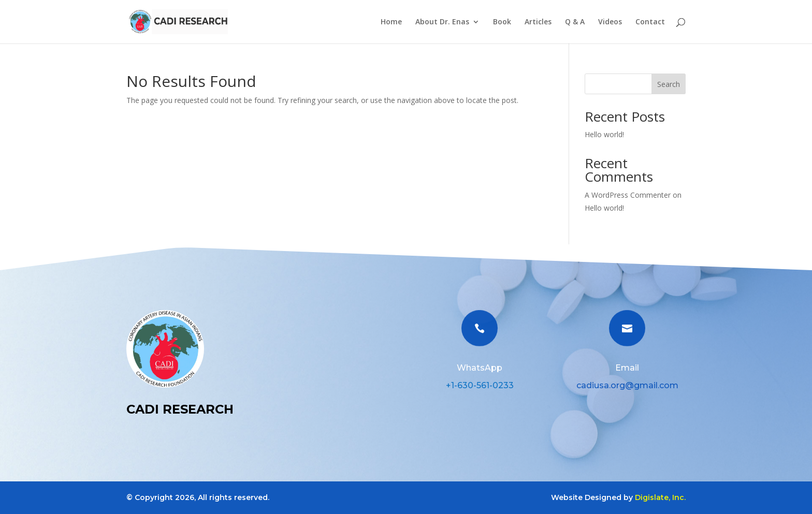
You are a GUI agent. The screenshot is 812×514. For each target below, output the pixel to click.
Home (391, 22)
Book (502, 22)
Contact (650, 22)
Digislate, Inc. (660, 497)
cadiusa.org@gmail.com (627, 385)
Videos (610, 22)
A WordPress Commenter (628, 195)
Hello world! (604, 134)
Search (669, 84)
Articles (538, 22)
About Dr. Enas (442, 22)
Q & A (575, 22)
